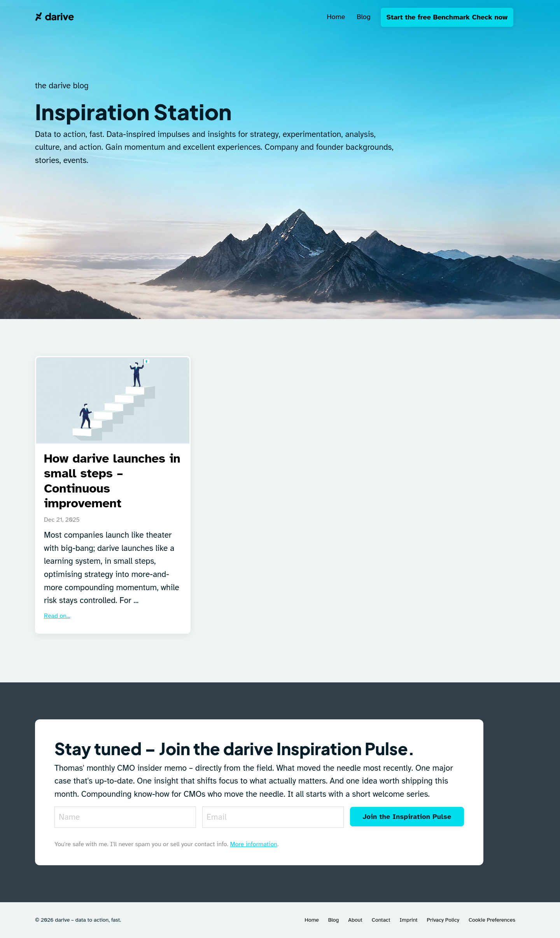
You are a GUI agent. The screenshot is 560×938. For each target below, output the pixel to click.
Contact (381, 920)
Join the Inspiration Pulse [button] (407, 817)
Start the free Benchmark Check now (447, 17)
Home (336, 17)
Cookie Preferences (492, 920)
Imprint (408, 920)
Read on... (57, 616)
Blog (363, 17)
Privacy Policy (443, 920)
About (355, 920)
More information (254, 844)
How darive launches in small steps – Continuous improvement (112, 481)
